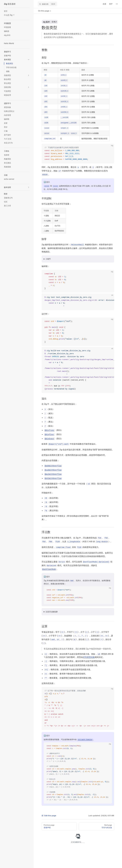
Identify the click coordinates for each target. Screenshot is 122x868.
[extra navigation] (117, 4)
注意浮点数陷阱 (52, 612)
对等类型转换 (89, 657)
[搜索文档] (47, 4)
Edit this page (49, 816)
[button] (17, 23)
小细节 (48, 259)
